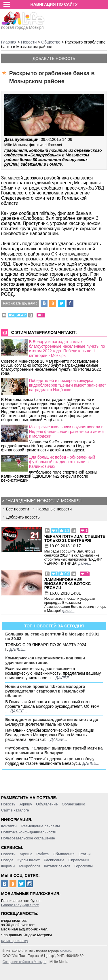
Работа (42, 854)
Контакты (9, 826)
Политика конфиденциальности (29, 832)
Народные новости (54, 509)
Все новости (18, 509)
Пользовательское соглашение (28, 838)
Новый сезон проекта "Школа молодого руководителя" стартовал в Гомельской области (45, 691)
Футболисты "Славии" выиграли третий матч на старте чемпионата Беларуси (54, 750)
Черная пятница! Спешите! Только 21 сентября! (76, 538)
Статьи (84, 854)
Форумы (8, 866)
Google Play (11, 905)
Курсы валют (29, 860)
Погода (7, 860)
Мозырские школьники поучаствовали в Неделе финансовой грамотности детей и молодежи (66, 432)
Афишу (26, 804)
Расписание (54, 860)
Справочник (79, 860)
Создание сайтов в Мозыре (24, 962)
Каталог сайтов (57, 866)
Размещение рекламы (41, 826)
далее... (85, 563)
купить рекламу (15, 941)
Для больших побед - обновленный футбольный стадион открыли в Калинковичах (62, 462)
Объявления (64, 854)
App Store (31, 905)
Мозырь (66, 951)
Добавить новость (54, 58)
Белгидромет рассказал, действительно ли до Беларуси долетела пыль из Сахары (52, 722)
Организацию (73, 804)
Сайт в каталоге (15, 810)
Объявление (47, 804)
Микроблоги (29, 866)
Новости (8, 854)
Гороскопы (84, 866)
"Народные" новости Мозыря (43, 501)
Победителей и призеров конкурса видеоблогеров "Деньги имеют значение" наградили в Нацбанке (68, 385)
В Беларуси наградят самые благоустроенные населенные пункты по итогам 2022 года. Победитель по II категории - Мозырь (67, 349)
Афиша (26, 854)
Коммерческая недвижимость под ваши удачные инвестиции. (45, 660)
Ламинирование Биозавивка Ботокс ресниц (68, 584)
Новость (8, 804)
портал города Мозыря (23, 26)
